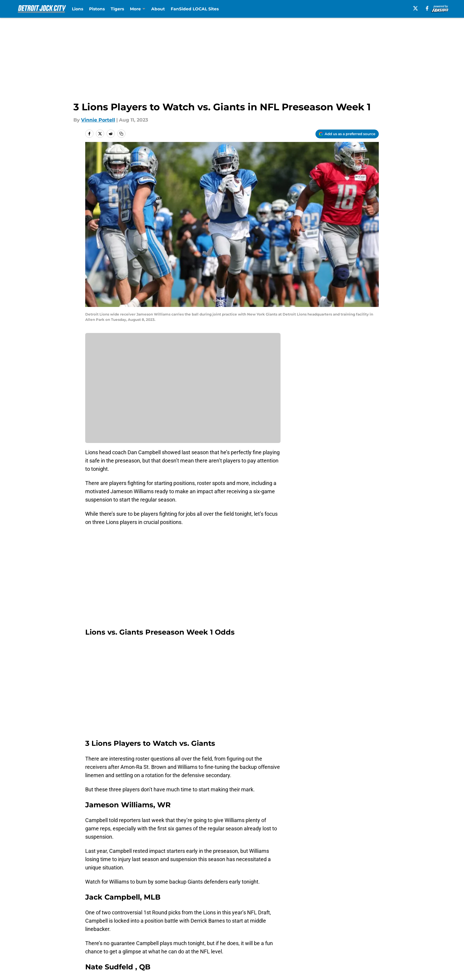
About (158, 9)
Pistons (97, 9)
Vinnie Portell (98, 120)
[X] (415, 8)
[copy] (121, 134)
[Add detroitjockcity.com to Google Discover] (347, 134)
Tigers (117, 9)
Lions (78, 9)
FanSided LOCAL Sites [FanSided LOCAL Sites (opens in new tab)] (195, 9)
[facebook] (427, 8)
